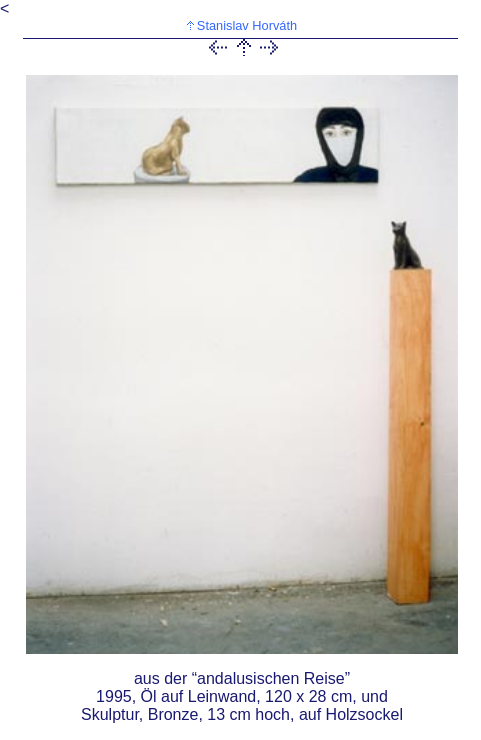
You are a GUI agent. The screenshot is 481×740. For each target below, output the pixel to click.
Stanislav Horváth (247, 25)
